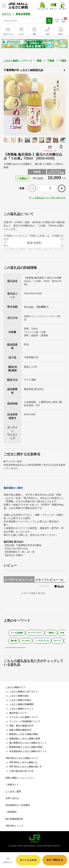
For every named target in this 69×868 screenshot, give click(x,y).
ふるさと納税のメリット (21, 709)
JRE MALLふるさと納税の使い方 (25, 767)
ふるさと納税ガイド (15, 687)
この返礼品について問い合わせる (49, 198)
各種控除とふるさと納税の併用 (25, 739)
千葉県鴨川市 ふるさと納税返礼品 (34, 70)
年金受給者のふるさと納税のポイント (28, 751)
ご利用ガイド (12, 785)
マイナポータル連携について (24, 717)
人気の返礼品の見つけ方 (21, 771)
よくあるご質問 (13, 791)
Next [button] (61, 105)
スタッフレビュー (50, 580)
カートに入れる (28, 860)
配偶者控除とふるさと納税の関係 (26, 747)
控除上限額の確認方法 (20, 730)
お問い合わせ (12, 798)
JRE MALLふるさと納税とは (23, 762)
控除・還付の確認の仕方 (21, 726)
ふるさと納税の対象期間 (21, 704)
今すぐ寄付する (55, 860)
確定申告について (18, 713)
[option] (34, 105)
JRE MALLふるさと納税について (22, 758)
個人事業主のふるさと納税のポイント (28, 743)
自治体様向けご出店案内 (18, 805)
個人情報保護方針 (14, 819)
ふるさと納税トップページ (18, 61)
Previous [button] (8, 105)
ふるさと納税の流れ (19, 696)
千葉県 (51, 61)
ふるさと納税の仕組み (20, 700)
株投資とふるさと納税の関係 (24, 734)
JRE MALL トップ (14, 826)
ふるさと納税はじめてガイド (24, 692)
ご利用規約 (11, 812)
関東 (39, 61)
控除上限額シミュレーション (20, 778)
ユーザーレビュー (19, 580)
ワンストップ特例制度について (25, 721)
